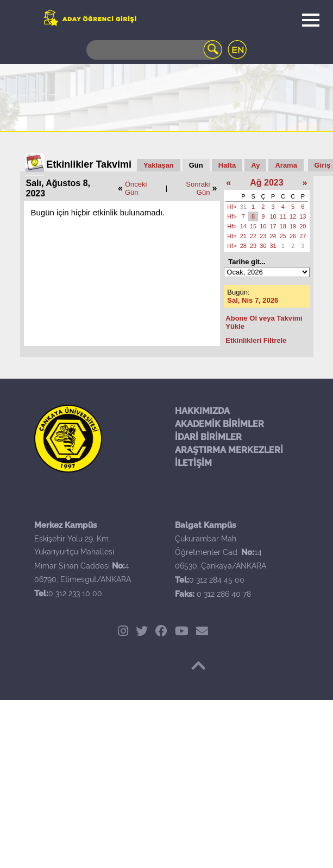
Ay (255, 165)
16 (263, 226)
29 (253, 246)
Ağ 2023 (266, 183)
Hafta (227, 165)
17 (273, 226)
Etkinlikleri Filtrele (256, 340)
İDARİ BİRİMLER (208, 437)
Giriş (323, 165)
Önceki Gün (136, 188)
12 (293, 216)
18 (283, 226)
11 (283, 216)
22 (253, 236)
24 (273, 236)
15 (253, 226)
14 (243, 226)
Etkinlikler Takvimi (89, 164)
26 (293, 236)
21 (243, 236)
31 (243, 207)
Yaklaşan (159, 165)
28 (243, 246)
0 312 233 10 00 (75, 593)
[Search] (154, 50)
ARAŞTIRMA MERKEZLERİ (229, 450)
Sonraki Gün (198, 188)
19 (293, 226)
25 (283, 236)
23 (263, 236)
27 (303, 236)
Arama (286, 165)
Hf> (232, 207)
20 (303, 226)
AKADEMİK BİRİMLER (219, 424)
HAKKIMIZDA (202, 411)
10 (273, 216)
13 (303, 216)
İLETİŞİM (193, 463)
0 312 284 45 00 (217, 580)
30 (263, 246)
